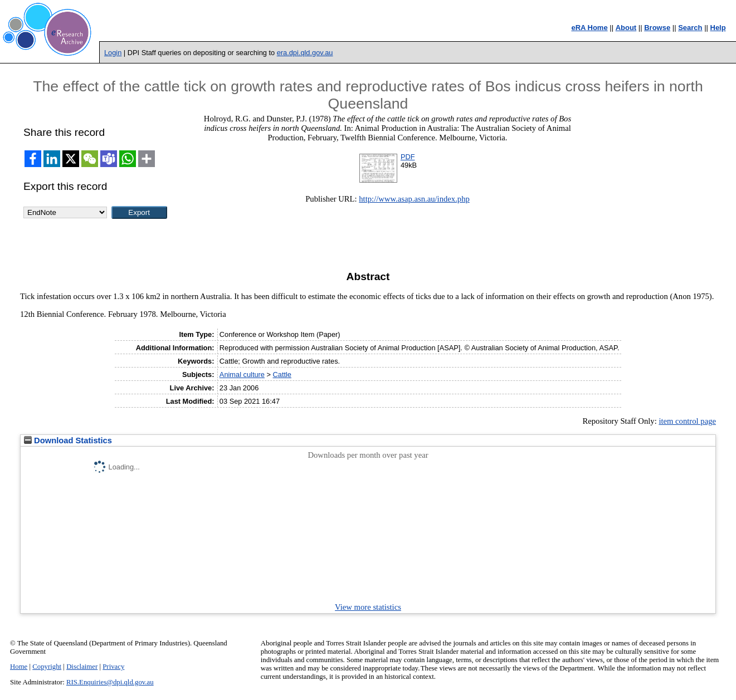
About (626, 28)
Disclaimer (82, 667)
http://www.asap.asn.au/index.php (414, 199)
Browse (657, 28)
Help (718, 28)
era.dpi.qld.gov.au (305, 53)
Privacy (113, 667)
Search (690, 28)
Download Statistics (68, 440)
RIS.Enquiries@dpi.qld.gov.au (110, 682)
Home (19, 667)
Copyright (47, 667)
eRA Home (589, 28)
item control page (687, 421)
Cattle (282, 375)
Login (113, 53)
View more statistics (368, 607)
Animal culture (242, 375)
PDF (408, 157)
